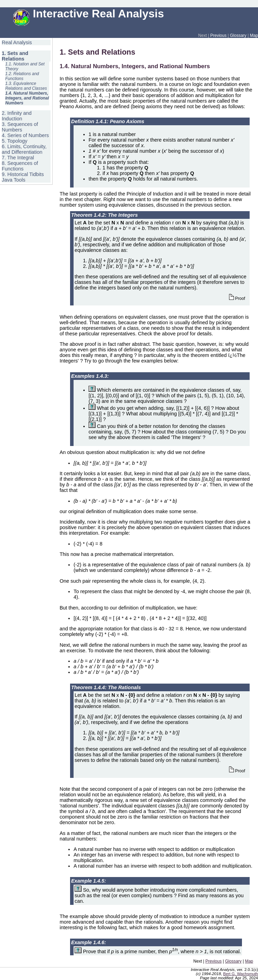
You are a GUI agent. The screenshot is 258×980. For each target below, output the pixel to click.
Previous (218, 35)
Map (254, 35)
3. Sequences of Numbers (20, 127)
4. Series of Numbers (25, 135)
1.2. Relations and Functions (22, 76)
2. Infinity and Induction (17, 116)
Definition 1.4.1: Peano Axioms (108, 121)
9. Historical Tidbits (23, 174)
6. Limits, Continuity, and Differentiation (24, 149)
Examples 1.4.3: (90, 376)
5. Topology (14, 141)
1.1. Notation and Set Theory (25, 66)
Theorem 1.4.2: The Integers (104, 215)
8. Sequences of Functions (20, 166)
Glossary (238, 35)
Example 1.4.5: (89, 881)
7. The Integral (18, 158)
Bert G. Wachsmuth (241, 974)
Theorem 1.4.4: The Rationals (106, 687)
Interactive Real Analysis (89, 14)
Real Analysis (17, 42)
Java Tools (14, 180)
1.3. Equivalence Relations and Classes (26, 86)
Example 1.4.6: (89, 942)
